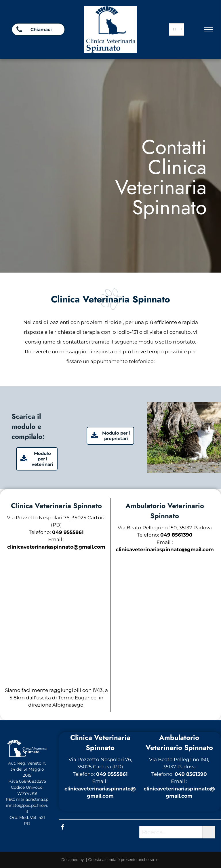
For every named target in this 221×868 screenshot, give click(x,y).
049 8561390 (191, 774)
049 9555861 (112, 774)
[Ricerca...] (171, 832)
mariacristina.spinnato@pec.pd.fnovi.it (27, 805)
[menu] (208, 30)
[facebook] (63, 828)
